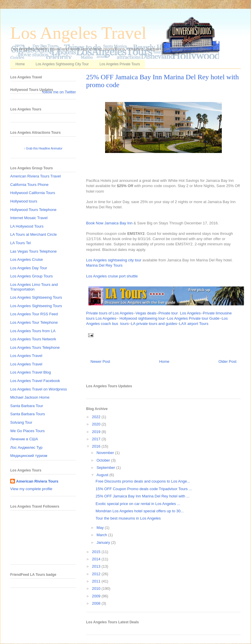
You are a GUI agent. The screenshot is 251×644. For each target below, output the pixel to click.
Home (20, 64)
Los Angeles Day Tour (29, 268)
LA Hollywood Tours (27, 226)
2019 (97, 432)
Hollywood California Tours (33, 193)
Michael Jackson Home (30, 397)
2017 (97, 439)
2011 (97, 581)
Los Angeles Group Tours (32, 276)
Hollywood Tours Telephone (33, 210)
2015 (97, 552)
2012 (97, 574)
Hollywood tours (24, 201)
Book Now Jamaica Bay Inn (109, 223)
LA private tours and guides (154, 324)
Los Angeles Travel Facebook (35, 381)
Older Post (228, 361)
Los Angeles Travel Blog (30, 372)
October (104, 460)
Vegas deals (146, 313)
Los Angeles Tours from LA (33, 331)
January (104, 542)
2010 (97, 588)
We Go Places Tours (27, 431)
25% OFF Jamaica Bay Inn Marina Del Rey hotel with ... (142, 496)
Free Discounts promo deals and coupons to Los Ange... (143, 481)
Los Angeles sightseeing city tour (114, 260)
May (101, 528)
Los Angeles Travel (78, 33)
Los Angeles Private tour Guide (193, 318)
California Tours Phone (29, 185)
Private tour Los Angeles (180, 313)
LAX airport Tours (194, 324)
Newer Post (100, 361)
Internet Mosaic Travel (29, 218)
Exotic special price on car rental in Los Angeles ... (138, 504)
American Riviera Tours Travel (35, 176)
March (102, 535)
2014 (97, 559)
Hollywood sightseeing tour (142, 318)
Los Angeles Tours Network (33, 339)
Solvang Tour (21, 422)
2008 (97, 603)
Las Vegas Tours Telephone (33, 251)
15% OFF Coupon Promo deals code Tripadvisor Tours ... (144, 489)
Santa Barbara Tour (27, 406)
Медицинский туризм (29, 456)
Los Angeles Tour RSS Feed (34, 314)
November (106, 453)
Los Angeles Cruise (27, 259)
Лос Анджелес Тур (26, 447)
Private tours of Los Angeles (110, 313)
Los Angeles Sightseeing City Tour (62, 64)
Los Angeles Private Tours (120, 64)
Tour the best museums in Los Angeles (128, 518)
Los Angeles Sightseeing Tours (36, 297)
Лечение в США (24, 439)
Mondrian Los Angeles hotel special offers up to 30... (140, 511)
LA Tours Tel (20, 243)
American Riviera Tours (37, 481)
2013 (97, 566)
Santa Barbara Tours (28, 414)
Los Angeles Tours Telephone (35, 347)
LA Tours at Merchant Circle (33, 234)
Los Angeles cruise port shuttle (112, 276)
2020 (97, 424)
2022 (97, 417)
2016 (97, 446)
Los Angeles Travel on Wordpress (39, 389)
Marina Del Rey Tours (104, 265)
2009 (97, 596)
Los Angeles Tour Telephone (34, 322)
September (106, 468)
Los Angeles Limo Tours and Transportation (34, 287)
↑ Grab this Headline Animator (43, 148)
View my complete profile (31, 489)
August (103, 475)
